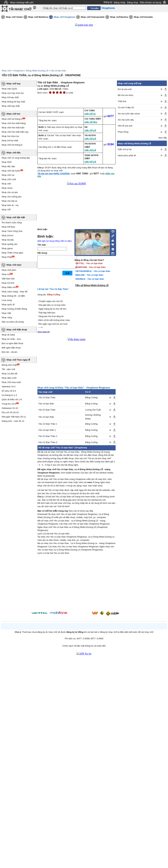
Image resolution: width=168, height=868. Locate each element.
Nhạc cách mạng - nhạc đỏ (15, 292)
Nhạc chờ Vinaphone (64, 17)
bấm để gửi (90, 130)
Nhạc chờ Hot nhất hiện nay (15, 132)
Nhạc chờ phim (9, 270)
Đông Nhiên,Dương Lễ (37, 71)
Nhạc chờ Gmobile (143, 17)
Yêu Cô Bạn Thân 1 (48, 424)
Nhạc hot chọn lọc (10, 136)
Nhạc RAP (7, 162)
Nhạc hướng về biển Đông (14, 309)
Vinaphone (18, 71)
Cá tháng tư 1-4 (9, 395)
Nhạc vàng (7, 317)
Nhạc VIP (6, 210)
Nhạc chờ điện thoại (17, 330)
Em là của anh (125, 89)
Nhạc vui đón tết (9, 374)
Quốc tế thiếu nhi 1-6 (12, 399)
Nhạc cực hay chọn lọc (13, 93)
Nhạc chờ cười (9, 179)
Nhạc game (7, 248)
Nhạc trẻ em (7, 235)
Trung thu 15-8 (9, 404)
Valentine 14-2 (9, 387)
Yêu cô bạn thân (58, 71)
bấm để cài (90, 114)
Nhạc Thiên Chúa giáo (12, 253)
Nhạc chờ (6, 71)
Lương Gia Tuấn (93, 410)
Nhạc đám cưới (9, 378)
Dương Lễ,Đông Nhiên (93, 417)
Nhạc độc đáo (8, 166)
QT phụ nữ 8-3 (9, 391)
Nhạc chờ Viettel (14, 17)
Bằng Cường (54, 295)
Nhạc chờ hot (13, 114)
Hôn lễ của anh (125, 126)
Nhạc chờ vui (8, 175)
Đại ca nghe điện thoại (12, 343)
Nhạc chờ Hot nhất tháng (14, 123)
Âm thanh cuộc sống (12, 223)
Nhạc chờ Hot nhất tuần (13, 128)
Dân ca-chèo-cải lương (13, 322)
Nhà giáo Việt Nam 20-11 (14, 417)
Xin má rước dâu (126, 120)
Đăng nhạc (133, 2)
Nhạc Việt (6, 313)
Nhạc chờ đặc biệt (16, 217)
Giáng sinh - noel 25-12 (13, 421)
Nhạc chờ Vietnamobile (93, 17)
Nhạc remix (7, 188)
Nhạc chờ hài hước (11, 171)
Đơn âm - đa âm (9, 352)
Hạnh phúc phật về (127, 155)
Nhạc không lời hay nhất (13, 102)
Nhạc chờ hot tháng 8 (12, 145)
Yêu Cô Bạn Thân (47, 397)
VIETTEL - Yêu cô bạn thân (89, 263)
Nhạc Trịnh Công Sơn (12, 231)
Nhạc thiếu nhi (9, 287)
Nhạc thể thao (8, 227)
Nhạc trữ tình (8, 283)
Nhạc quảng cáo (9, 244)
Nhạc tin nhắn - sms (11, 339)
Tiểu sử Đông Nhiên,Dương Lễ (92, 285)
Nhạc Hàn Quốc (9, 89)
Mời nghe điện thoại (11, 348)
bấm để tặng (91, 122)
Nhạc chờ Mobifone (38, 17)
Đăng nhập (120, 2)
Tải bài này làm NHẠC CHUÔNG (54, 174)
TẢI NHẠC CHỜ (20, 9)
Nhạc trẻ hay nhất (10, 97)
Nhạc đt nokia (8, 335)
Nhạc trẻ (6, 274)
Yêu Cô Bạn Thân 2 (48, 436)
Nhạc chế (6, 184)
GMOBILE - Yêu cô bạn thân (90, 279)
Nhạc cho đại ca (9, 201)
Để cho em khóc (126, 95)
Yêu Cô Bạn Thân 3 (48, 442)
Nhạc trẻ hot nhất (10, 141)
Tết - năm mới (8, 369)
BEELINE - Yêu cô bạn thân (89, 275)
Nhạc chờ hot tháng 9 (12, 119)
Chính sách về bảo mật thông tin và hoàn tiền (84, 646)
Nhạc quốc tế (8, 305)
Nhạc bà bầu (8, 240)
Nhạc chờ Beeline (119, 17)
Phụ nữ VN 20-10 (10, 412)
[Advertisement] (77, 583)
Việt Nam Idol (8, 279)
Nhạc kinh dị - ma (10, 205)
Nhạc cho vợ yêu (10, 192)
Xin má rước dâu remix (129, 114)
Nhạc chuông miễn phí (22, 2)
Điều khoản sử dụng (151, 2)
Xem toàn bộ (44, 332)
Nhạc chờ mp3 (14, 265)
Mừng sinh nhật (9, 365)
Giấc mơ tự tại (125, 149)
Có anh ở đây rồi (126, 107)
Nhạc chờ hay (13, 84)
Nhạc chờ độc (14, 153)
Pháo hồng (123, 132)
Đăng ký (108, 2)
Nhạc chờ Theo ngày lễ (18, 360)
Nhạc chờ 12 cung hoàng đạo (16, 158)
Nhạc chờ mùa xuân (11, 382)
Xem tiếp (163, 138)
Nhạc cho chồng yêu (12, 197)
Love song (7, 300)
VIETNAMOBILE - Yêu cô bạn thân (93, 271)
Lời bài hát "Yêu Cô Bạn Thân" (53, 289)
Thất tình (122, 101)
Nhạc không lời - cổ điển (13, 296)
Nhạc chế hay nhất (11, 106)
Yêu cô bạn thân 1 (47, 430)
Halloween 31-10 (10, 408)
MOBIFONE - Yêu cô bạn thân (90, 267)
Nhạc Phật (7, 257)
